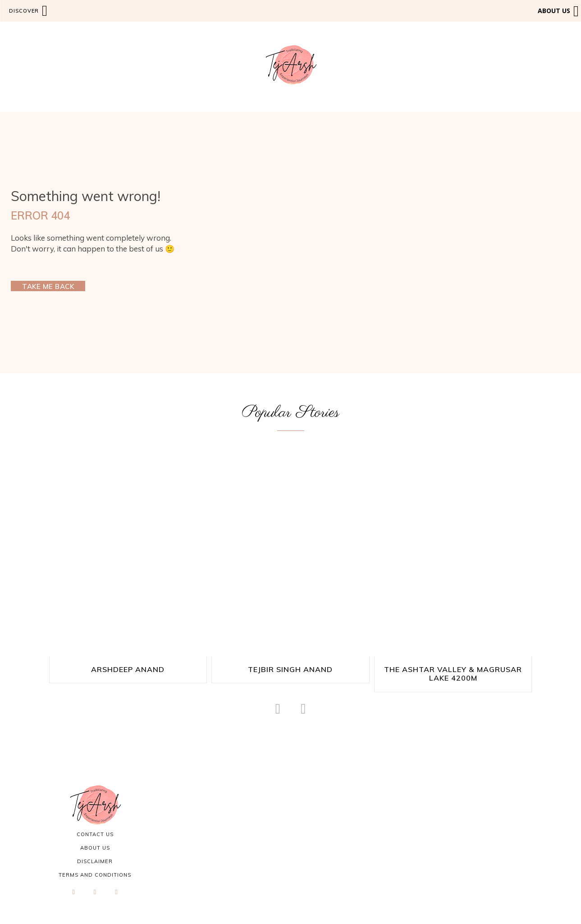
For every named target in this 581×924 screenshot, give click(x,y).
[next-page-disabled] (303, 707)
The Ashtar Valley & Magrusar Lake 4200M (453, 673)
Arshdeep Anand (128, 669)
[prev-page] (278, 707)
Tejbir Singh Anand (290, 669)
